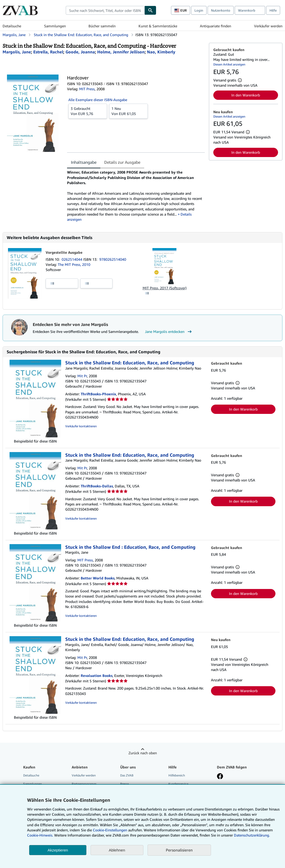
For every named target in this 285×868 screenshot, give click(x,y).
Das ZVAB (127, 775)
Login (199, 10)
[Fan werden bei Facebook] (220, 777)
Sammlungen (55, 26)
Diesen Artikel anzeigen (229, 64)
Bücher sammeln (102, 26)
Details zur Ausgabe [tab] (122, 162)
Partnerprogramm (84, 784)
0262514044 (72, 259)
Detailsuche (12, 26)
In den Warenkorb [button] (246, 95)
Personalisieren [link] (179, 850)
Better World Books (98, 578)
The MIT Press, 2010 (74, 264)
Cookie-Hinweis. (40, 835)
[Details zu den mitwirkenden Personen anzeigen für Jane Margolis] (17, 52)
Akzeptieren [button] (58, 850)
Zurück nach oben (143, 753)
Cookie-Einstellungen (110, 830)
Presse (124, 784)
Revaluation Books (97, 675)
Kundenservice (178, 784)
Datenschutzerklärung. (252, 835)
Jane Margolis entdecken (169, 332)
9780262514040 (113, 259)
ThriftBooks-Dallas (97, 486)
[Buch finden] (150, 10)
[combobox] (105, 10)
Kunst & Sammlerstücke (158, 26)
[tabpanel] (136, 196)
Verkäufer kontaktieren (81, 426)
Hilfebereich (177, 775)
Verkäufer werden (268, 26)
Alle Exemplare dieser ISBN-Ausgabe (98, 100)
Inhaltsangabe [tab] (84, 162)
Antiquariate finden (215, 26)
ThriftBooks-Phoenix (98, 394)
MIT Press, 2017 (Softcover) (165, 288)
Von (88, 111)
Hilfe (273, 10)
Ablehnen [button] (117, 850)
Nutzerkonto (221, 10)
